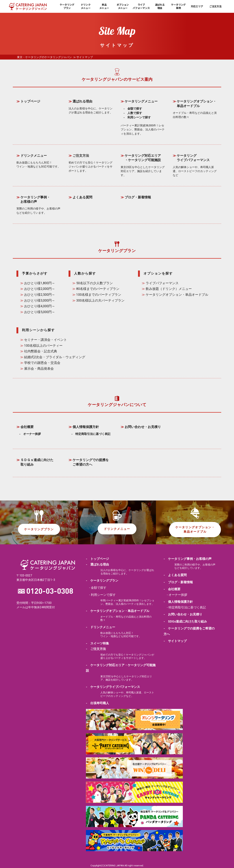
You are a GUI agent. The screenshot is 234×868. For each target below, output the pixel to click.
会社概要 (27, 427)
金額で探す (135, 109)
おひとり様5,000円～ (40, 312)
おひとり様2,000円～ (40, 289)
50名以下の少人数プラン (95, 283)
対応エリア (197, 6)
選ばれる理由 (160, 6)
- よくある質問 (175, 575)
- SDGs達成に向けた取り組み (185, 621)
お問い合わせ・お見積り (143, 427)
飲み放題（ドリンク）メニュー (169, 289)
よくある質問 (82, 197)
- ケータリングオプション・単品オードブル (118, 611)
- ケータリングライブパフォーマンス (113, 687)
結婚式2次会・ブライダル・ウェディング (55, 357)
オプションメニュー (123, 6)
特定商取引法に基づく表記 (93, 434)
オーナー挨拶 (32, 434)
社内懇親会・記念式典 (41, 351)
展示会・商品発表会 (39, 369)
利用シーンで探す (139, 117)
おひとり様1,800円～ (40, 283)
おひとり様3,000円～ (40, 300)
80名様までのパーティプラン (98, 289)
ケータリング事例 (178, 6)
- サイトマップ (175, 641)
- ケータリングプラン (102, 580)
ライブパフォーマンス (141, 6)
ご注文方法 (215, 6)
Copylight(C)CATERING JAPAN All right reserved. (117, 865)
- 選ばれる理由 (97, 564)
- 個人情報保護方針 (178, 602)
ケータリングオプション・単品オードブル (177, 295)
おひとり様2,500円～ (40, 295)
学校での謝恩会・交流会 (42, 363)
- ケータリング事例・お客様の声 (188, 559)
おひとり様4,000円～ (40, 306)
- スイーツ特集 (97, 643)
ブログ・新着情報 (138, 197)
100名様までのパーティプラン (99, 295)
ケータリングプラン (67, 6)
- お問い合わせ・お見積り (183, 614)
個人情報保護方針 (86, 427)
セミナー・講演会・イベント (46, 340)
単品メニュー (104, 6)
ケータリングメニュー (141, 101)
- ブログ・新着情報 (178, 582)
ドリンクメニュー (86, 6)
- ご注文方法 (96, 649)
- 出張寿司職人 (97, 703)
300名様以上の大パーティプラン (100, 300)
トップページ (30, 101)
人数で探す (135, 113)
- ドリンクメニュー (101, 627)
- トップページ (97, 559)
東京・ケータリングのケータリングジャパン (44, 57)
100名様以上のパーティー (43, 346)
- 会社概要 (172, 589)
